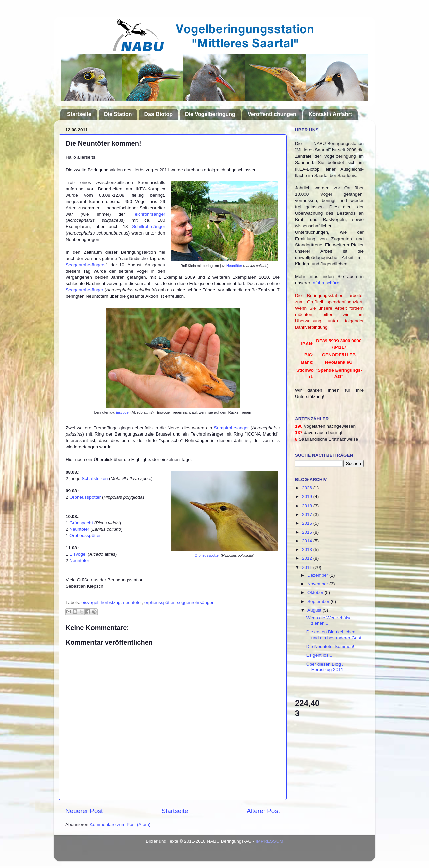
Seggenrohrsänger (84, 290)
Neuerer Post (84, 811)
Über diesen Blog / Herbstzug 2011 (325, 667)
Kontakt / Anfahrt (330, 114)
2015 (308, 532)
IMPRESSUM (269, 841)
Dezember (318, 575)
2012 (308, 558)
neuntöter (132, 603)
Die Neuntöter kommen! (330, 646)
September (319, 602)
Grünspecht (81, 523)
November (318, 584)
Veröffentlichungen (272, 114)
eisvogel (90, 603)
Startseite (79, 114)
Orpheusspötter (207, 555)
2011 (308, 567)
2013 (308, 550)
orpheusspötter (159, 603)
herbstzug (110, 603)
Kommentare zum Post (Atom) (120, 825)
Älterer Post (263, 811)
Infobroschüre (326, 283)
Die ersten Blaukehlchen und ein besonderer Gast (334, 635)
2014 (308, 541)
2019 (308, 497)
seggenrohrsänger (195, 603)
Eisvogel (122, 412)
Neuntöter (234, 266)
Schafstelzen (95, 479)
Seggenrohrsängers (86, 265)
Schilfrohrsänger (148, 227)
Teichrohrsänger (149, 214)
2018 (308, 506)
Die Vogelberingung (210, 114)
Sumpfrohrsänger (231, 428)
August (315, 610)
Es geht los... (319, 655)
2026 (308, 488)
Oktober (316, 592)
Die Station (118, 114)
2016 (308, 523)
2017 (308, 514)
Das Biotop (158, 114)
